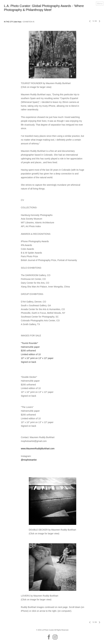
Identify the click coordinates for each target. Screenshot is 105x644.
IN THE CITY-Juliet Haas (13, 22)
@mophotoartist (29, 460)
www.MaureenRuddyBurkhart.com (38, 449)
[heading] (52, 10)
